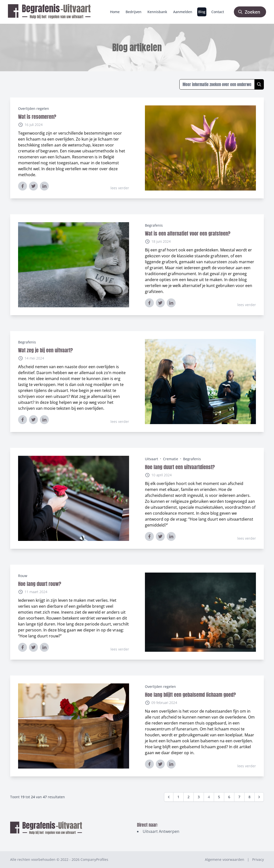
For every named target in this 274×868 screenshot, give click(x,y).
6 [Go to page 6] (229, 797)
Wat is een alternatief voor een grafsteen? (188, 233)
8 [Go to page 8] (249, 797)
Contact (218, 12)
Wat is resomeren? (37, 117)
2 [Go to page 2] (189, 797)
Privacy (258, 859)
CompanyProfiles (94, 859)
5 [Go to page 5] (219, 797)
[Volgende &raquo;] (259, 797)
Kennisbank (157, 12)
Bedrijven (134, 12)
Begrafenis (154, 225)
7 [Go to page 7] (239, 797)
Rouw (23, 576)
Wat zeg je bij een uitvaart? (45, 350)
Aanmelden (183, 12)
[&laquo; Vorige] (169, 797)
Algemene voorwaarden (225, 859)
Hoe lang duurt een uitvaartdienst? (180, 467)
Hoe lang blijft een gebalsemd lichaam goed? (190, 695)
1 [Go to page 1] (178, 797)
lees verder (120, 188)
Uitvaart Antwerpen (161, 831)
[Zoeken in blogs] (217, 84)
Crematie (171, 459)
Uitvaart (151, 459)
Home (115, 12)
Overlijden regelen (34, 108)
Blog (202, 12)
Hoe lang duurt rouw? (40, 584)
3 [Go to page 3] (199, 797)
